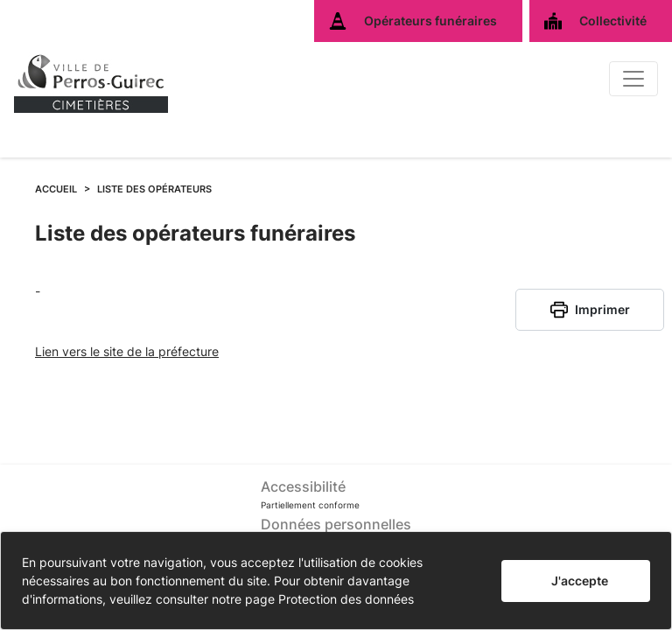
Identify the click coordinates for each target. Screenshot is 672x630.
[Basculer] (633, 79)
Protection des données (346, 599)
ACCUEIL (56, 189)
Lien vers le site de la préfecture (127, 351)
